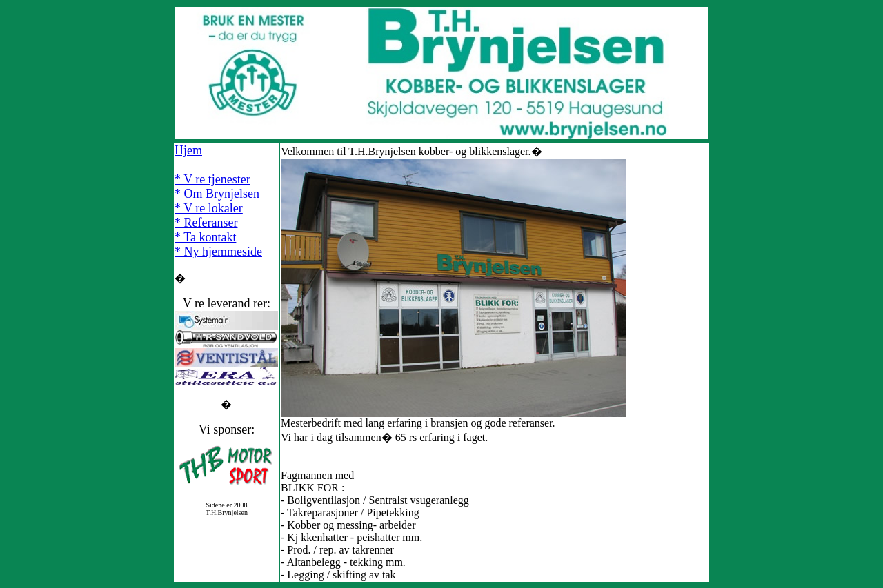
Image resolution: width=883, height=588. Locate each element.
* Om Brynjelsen (217, 194)
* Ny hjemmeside (218, 252)
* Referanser (206, 223)
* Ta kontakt (205, 237)
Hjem (188, 150)
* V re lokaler (209, 208)
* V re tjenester (212, 179)
